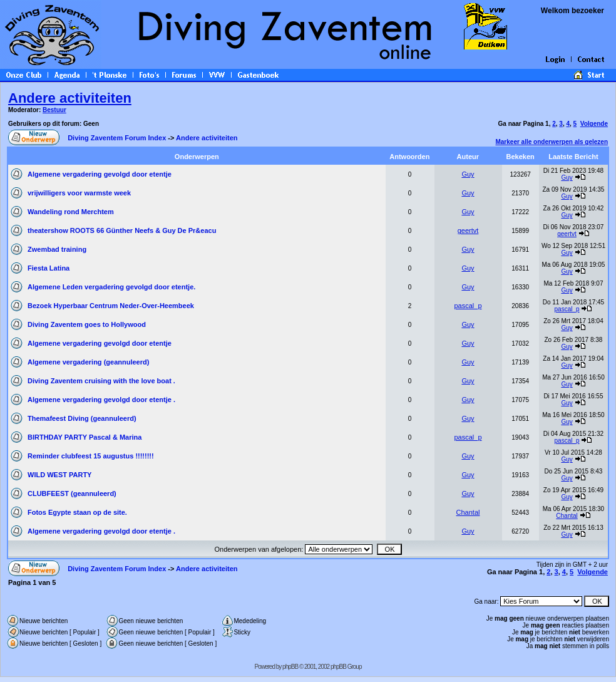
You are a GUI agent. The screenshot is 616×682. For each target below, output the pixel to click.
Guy (468, 174)
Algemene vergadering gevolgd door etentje (100, 174)
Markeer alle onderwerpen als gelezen (552, 142)
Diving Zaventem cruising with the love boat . (101, 381)
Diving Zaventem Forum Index (117, 138)
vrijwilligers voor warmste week (79, 193)
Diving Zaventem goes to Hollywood (87, 324)
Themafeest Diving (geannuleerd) (82, 418)
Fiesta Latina (49, 268)
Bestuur (54, 110)
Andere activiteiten (70, 98)
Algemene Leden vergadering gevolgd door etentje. (111, 287)
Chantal (468, 512)
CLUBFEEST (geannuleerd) (72, 493)
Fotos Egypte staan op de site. (77, 512)
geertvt (468, 230)
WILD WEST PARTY (59, 475)
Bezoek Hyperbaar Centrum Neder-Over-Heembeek (111, 306)
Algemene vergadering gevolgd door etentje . (101, 400)
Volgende (594, 124)
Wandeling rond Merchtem (71, 212)
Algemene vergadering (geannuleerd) (88, 362)
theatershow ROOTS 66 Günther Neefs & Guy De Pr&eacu (122, 230)
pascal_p (468, 306)
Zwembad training (57, 249)
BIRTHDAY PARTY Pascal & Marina (85, 437)
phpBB (290, 667)
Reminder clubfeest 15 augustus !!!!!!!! (91, 456)
